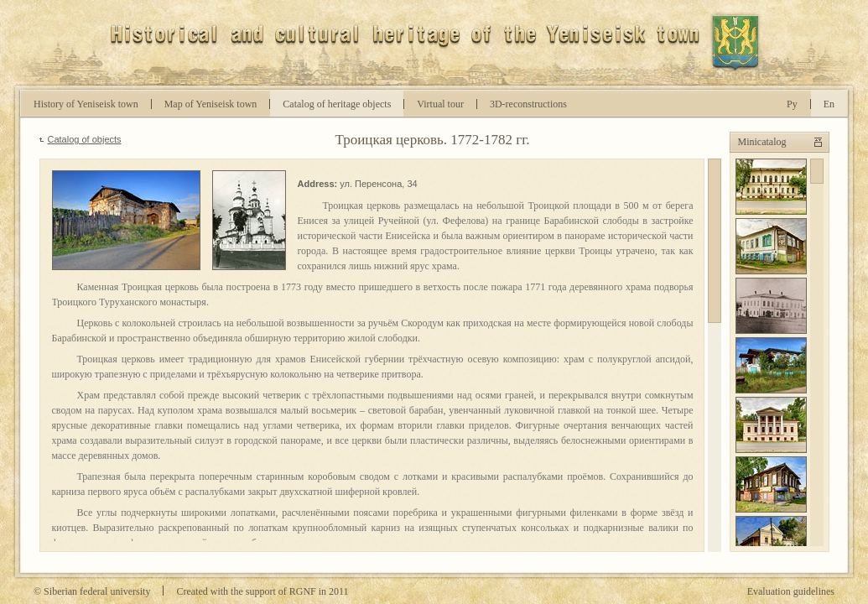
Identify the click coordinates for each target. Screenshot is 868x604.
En (829, 104)
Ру (792, 104)
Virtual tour (440, 104)
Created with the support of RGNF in (262, 591)
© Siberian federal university (92, 591)
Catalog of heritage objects (337, 104)
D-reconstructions (528, 104)
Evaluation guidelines (791, 591)
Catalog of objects (85, 139)
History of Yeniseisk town (86, 104)
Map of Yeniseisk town (211, 104)
